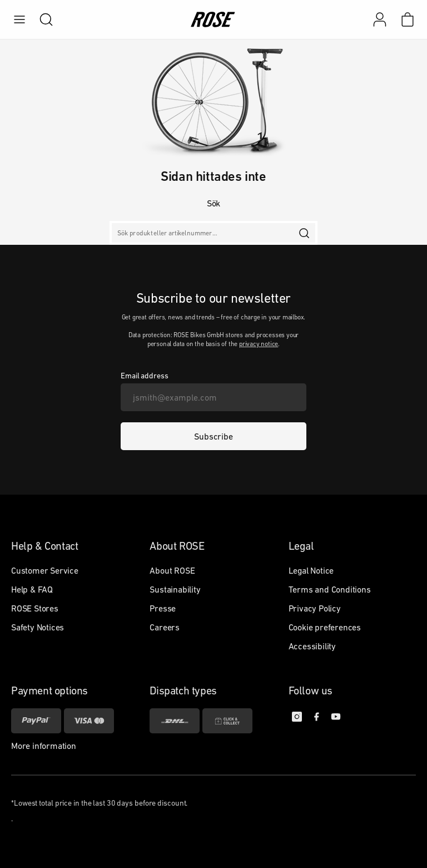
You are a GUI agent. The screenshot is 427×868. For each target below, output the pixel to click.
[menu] (19, 19)
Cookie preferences (325, 627)
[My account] (380, 19)
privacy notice (259, 344)
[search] (41, 19)
